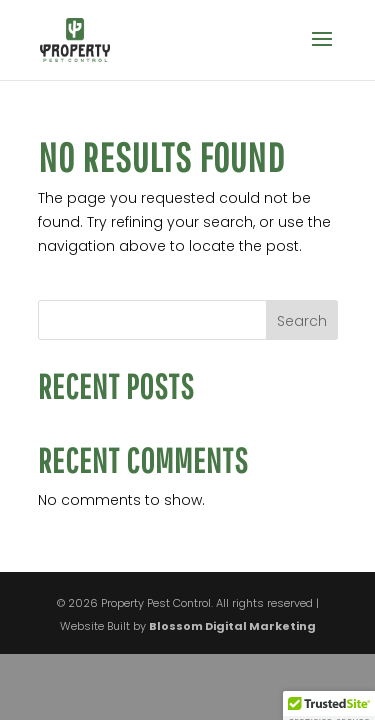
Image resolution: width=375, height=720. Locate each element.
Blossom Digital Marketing (232, 626)
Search (302, 321)
